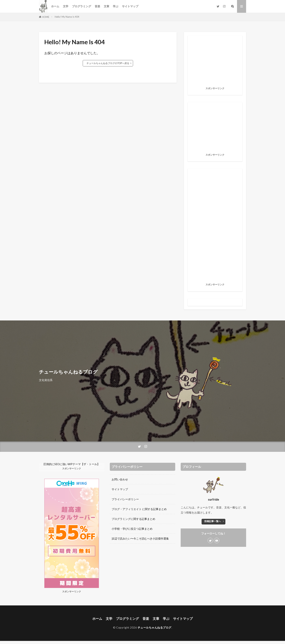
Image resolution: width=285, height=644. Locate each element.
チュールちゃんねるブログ (154, 627)
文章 (107, 6)
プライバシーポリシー (125, 499)
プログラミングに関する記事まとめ (133, 519)
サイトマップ (130, 6)
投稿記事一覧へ (213, 521)
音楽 (97, 6)
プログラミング (82, 6)
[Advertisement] (215, 227)
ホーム (55, 6)
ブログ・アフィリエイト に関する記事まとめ (139, 509)
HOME (46, 17)
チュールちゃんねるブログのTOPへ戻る (108, 63)
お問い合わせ (120, 479)
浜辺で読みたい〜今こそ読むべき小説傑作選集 (140, 538)
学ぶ (116, 6)
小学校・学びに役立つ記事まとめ (132, 529)
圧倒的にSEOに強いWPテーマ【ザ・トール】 (72, 464)
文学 (66, 6)
